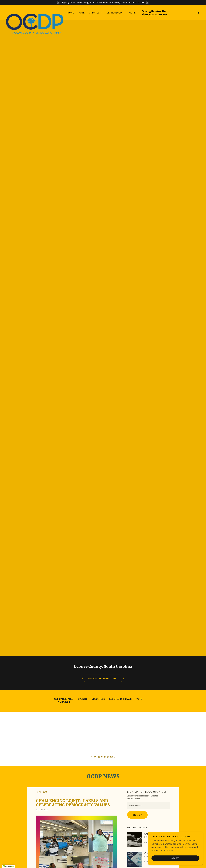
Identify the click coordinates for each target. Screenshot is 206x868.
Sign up (137, 815)
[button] (96, 13)
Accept (175, 858)
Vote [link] (82, 13)
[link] (35, 11)
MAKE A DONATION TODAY (103, 678)
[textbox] (149, 806)
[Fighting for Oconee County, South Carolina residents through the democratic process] (103, 3)
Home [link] (71, 13)
